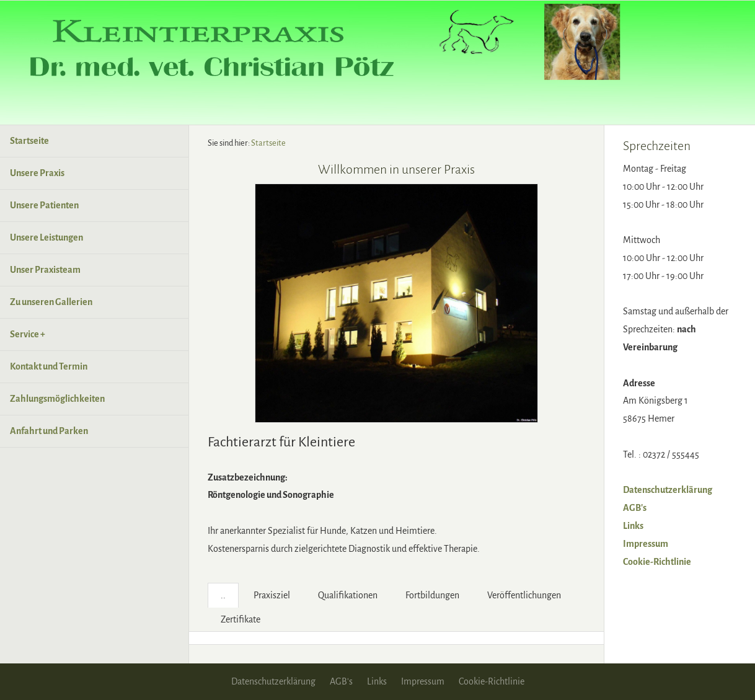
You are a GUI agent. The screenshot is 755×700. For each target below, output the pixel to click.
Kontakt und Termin (49, 366)
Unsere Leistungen (46, 237)
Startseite (29, 141)
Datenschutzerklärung (668, 490)
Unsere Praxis (37, 173)
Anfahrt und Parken (49, 431)
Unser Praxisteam (45, 270)
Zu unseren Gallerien (51, 302)
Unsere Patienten (44, 205)
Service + (28, 334)
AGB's (635, 508)
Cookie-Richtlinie (657, 562)
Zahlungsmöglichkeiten (57, 399)
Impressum (646, 544)
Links (633, 526)
